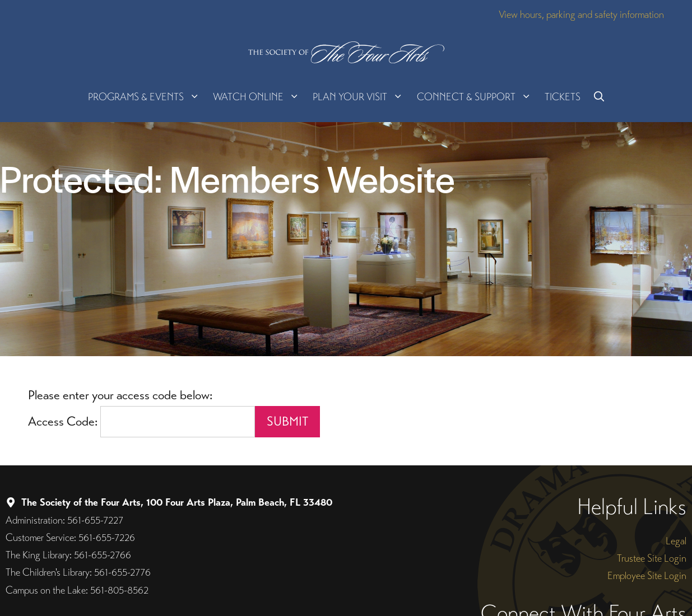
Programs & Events (147, 97)
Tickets (563, 97)
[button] (599, 97)
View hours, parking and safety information (581, 14)
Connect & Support (477, 97)
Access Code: (64, 421)
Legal (676, 541)
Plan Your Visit (361, 97)
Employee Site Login (647, 575)
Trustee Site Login (652, 558)
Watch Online (259, 97)
